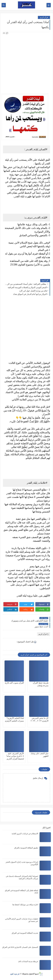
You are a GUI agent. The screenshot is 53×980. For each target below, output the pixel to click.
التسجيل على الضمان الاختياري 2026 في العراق (20, 947)
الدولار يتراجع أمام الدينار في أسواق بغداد (30, 294)
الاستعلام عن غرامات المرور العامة (25, 834)
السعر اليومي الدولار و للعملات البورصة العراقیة (27, 287)
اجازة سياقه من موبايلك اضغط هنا (25, 905)
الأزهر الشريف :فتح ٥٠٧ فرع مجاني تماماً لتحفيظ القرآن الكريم (15, 756)
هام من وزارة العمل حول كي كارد (33, 291)
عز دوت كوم (15, 974)
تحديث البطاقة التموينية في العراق (25, 933)
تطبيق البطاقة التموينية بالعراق (26, 848)
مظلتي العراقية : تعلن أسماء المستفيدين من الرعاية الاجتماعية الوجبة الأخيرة (26, 284)
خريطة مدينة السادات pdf (28, 961)
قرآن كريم (44, 17)
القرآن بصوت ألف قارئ (14, 683)
